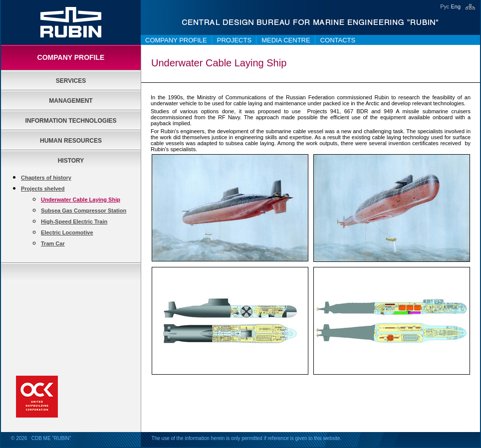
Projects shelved (43, 189)
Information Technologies (71, 121)
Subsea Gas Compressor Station (84, 211)
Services (71, 81)
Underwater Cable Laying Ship (81, 200)
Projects (234, 40)
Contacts (338, 40)
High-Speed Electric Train (74, 222)
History (71, 161)
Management (71, 101)
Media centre (286, 40)
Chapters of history (46, 178)
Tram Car (53, 243)
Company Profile (176, 40)
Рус (445, 6)
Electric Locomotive (67, 232)
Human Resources (71, 141)
